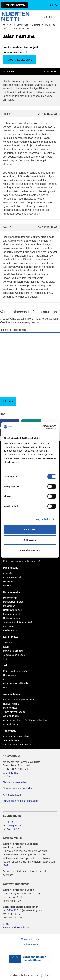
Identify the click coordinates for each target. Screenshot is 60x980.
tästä (6, 865)
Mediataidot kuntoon (13, 602)
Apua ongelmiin (11, 716)
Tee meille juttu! (11, 740)
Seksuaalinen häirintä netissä (18, 622)
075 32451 (12, 773)
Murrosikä (8, 573)
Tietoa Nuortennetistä (15, 782)
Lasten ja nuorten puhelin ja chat (19, 700)
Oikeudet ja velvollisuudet (16, 683)
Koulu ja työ (11, 637)
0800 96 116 (14, 910)
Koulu (6, 647)
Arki (6, 666)
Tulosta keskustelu (19, 60)
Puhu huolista (10, 708)
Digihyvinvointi (10, 598)
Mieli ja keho (11, 568)
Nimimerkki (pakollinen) (13, 330)
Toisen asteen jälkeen (14, 655)
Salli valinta (30, 540)
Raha (6, 688)
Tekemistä (9, 731)
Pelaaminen (9, 606)
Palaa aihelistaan (15, 52)
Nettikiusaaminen (12, 618)
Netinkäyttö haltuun (13, 610)
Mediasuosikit (10, 630)
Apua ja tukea (12, 694)
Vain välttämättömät (30, 550)
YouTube (12, 829)
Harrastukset (10, 675)
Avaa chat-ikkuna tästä (16, 927)
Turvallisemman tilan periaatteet (21, 801)
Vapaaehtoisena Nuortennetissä (19, 745)
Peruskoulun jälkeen (13, 651)
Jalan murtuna (21, 28)
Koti (5, 679)
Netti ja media (12, 592)
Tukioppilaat (9, 643)
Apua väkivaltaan (12, 724)
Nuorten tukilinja (11, 704)
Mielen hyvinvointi (12, 577)
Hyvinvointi (9, 581)
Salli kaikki (30, 529)
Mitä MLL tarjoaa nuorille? (16, 736)
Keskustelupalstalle (15, 5)
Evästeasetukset (30, 944)
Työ (5, 659)
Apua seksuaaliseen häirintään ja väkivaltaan (26, 720)
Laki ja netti (9, 626)
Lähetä (8, 401)
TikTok (11, 822)
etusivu (7, 25)
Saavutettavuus (30, 939)
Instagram (13, 825)
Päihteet (7, 586)
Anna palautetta (12, 795)
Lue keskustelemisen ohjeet (22, 47)
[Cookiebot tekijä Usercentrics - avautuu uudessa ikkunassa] (43, 427)
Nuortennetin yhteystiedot (17, 788)
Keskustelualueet (28, 25)
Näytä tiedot (43, 519)
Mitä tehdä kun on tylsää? (16, 671)
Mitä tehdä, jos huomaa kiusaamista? (22, 561)
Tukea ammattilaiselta (14, 712)
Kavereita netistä (12, 614)
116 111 (10, 894)
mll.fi (6, 776)
